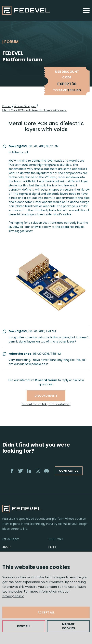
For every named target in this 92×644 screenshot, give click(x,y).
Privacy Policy (13, 596)
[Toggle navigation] (86, 10)
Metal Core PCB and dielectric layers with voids (34, 110)
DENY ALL (24, 626)
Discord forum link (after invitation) (46, 404)
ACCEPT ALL (46, 612)
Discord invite (46, 396)
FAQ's (52, 547)
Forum (7, 106)
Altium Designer (25, 106)
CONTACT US (69, 471)
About (7, 547)
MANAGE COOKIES (68, 626)
